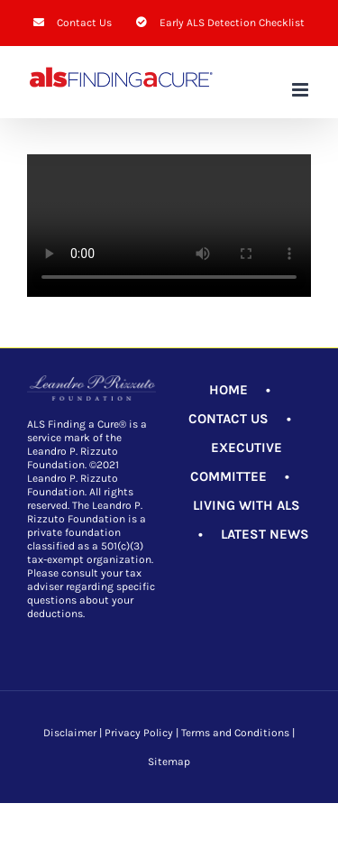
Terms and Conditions (235, 733)
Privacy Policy (139, 733)
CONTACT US (228, 419)
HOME (228, 390)
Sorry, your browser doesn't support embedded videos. (169, 226)
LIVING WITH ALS (247, 505)
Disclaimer (70, 733)
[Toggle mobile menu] (301, 90)
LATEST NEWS (265, 534)
